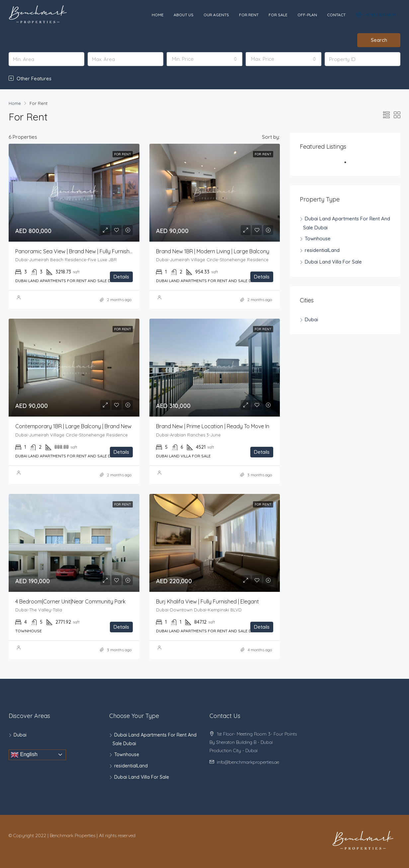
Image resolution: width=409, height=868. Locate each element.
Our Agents (216, 15)
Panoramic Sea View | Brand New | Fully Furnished (76, 251)
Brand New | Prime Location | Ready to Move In (213, 426)
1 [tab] (349, 165)
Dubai (311, 319)
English (24, 755)
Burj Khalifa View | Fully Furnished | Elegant (207, 601)
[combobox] (204, 59)
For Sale (278, 15)
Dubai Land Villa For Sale (333, 262)
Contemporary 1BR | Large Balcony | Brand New (73, 426)
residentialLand (322, 250)
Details (121, 277)
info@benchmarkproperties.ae (248, 762)
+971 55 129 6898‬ (376, 15)
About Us (184, 15)
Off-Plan (307, 15)
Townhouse (318, 238)
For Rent (249, 15)
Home (158, 15)
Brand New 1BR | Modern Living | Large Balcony (213, 251)
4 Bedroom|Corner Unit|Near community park (70, 601)
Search (379, 40)
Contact (336, 15)
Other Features (30, 79)
